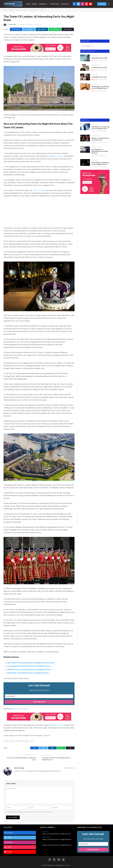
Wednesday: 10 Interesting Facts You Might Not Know (28, 673)
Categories (43, 4)
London (13, 741)
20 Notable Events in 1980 (99, 58)
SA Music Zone (56, 771)
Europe (6, 741)
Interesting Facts (44, 771)
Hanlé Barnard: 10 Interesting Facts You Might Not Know (100, 128)
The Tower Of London (23, 741)
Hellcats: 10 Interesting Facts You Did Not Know (100, 139)
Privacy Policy (55, 4)
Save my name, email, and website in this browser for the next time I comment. (30, 812)
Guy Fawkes (59, 156)
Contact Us (65, 4)
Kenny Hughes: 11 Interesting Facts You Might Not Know (100, 163)
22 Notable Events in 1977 (99, 77)
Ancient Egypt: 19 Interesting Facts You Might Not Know (29, 666)
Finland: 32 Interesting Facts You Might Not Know (57, 839)
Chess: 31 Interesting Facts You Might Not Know (57, 834)
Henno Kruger (12, 24)
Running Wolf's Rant (33, 771)
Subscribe (102, 4)
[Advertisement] (39, 212)
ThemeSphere (67, 865)
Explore (35, 4)
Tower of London (39, 190)
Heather (45, 832)
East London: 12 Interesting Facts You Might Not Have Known (31, 663)
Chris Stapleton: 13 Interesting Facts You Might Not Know (100, 151)
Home (28, 4)
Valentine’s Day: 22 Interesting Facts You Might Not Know (29, 670)
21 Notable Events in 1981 (99, 68)
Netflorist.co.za (58, 725)
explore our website (20, 709)
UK (32, 741)
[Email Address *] (39, 696)
